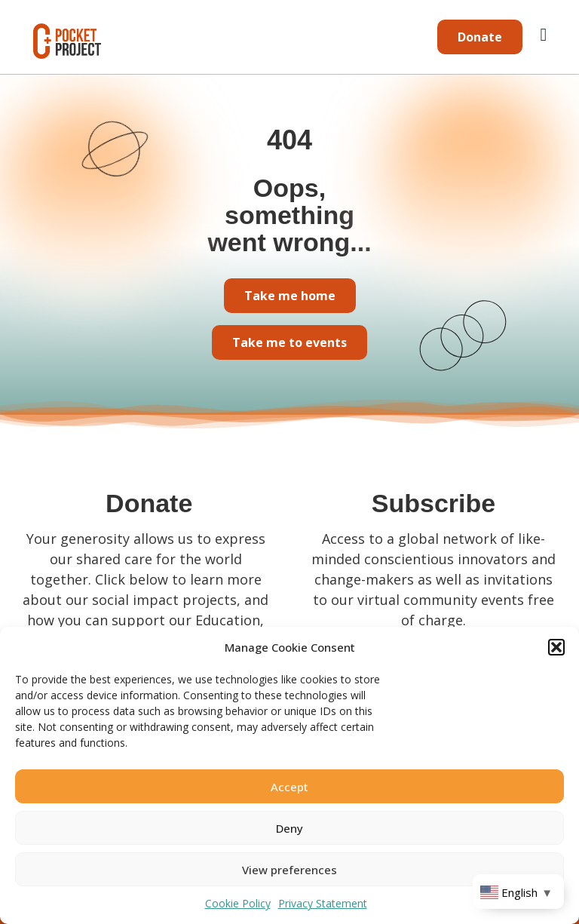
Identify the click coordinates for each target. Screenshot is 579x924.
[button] (556, 647)
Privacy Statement (323, 903)
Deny (289, 828)
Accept (289, 787)
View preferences (289, 870)
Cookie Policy (238, 903)
